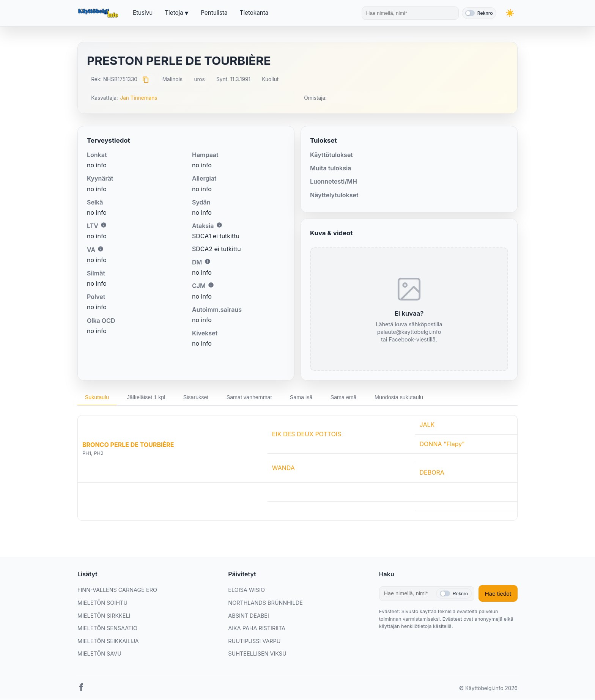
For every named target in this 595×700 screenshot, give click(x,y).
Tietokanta (254, 13)
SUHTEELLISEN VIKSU (257, 654)
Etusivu (143, 13)
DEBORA (432, 472)
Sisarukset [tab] (197, 397)
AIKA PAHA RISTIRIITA (257, 628)
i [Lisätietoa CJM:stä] (211, 285)
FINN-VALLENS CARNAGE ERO (117, 590)
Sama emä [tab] (346, 397)
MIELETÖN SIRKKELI (104, 616)
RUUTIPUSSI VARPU (254, 641)
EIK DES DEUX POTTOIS (307, 434)
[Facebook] (81, 689)
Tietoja (174, 13)
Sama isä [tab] (304, 397)
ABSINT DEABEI (249, 616)
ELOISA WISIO (246, 590)
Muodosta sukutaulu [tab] (402, 397)
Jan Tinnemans (139, 98)
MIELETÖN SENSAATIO (107, 628)
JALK (427, 425)
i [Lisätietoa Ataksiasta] (219, 225)
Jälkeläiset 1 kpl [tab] (147, 397)
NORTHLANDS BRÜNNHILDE (265, 603)
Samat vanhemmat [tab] (251, 397)
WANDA (283, 468)
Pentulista (214, 13)
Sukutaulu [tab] (97, 397)
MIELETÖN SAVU (99, 654)
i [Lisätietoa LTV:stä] (104, 225)
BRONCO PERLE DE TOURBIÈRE (128, 445)
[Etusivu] (99, 13)
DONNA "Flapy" (442, 444)
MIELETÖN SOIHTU (102, 603)
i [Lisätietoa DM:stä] (208, 261)
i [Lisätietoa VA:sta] (101, 249)
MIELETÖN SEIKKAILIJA (108, 641)
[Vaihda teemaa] (510, 13)
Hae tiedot (498, 594)
